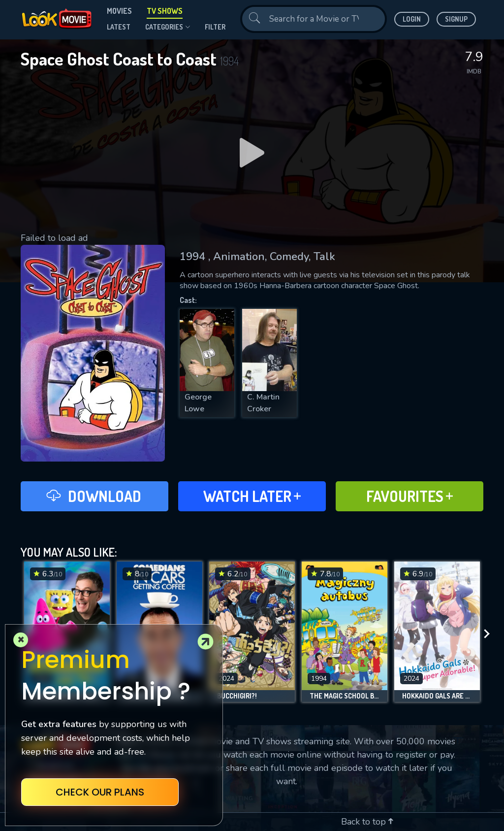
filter (215, 27)
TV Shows (165, 11)
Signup (456, 19)
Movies (119, 11)
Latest (119, 27)
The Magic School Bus (345, 696)
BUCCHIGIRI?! (237, 696)
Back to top (367, 822)
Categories (168, 27)
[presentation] (490, 634)
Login (412, 19)
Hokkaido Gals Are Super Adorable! (437, 696)
